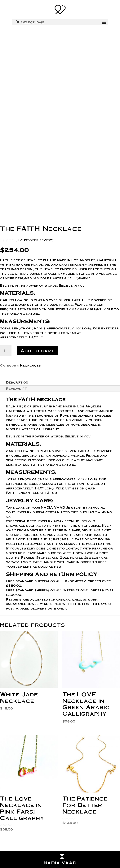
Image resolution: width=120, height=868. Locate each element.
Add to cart (37, 351)
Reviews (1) (17, 389)
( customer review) (34, 240)
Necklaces (31, 365)
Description (17, 382)
